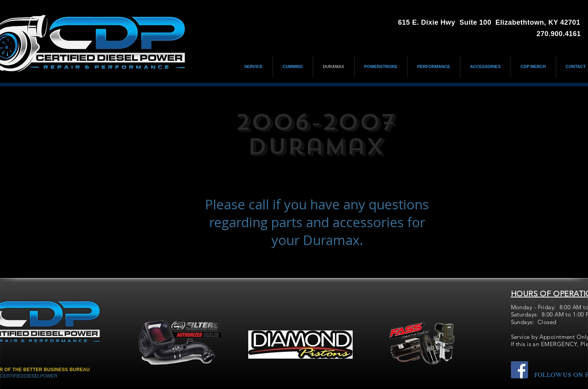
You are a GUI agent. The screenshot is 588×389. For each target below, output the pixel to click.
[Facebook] (519, 370)
